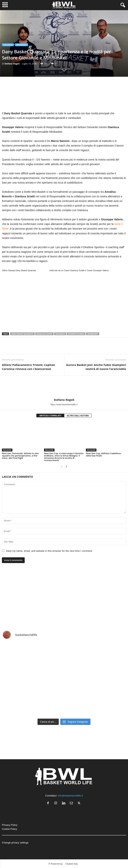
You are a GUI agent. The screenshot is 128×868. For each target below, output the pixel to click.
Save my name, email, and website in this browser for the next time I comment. (49, 551)
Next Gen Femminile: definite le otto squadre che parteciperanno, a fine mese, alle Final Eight (20, 456)
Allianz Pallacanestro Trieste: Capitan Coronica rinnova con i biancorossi (29, 367)
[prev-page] (62, 467)
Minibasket (22, 45)
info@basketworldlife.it (70, 796)
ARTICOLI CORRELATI (50, 415)
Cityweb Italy (71, 864)
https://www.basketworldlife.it (64, 404)
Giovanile (8, 45)
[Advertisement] (64, 101)
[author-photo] (64, 387)
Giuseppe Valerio (76, 334)
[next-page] (66, 467)
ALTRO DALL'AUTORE (78, 415)
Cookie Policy (9, 829)
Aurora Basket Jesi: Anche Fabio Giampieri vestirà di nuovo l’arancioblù (96, 367)
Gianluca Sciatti (44, 334)
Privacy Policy (10, 825)
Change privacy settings (15, 843)
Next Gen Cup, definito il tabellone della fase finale (103, 454)
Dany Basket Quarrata (22, 334)
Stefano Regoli (12, 64)
